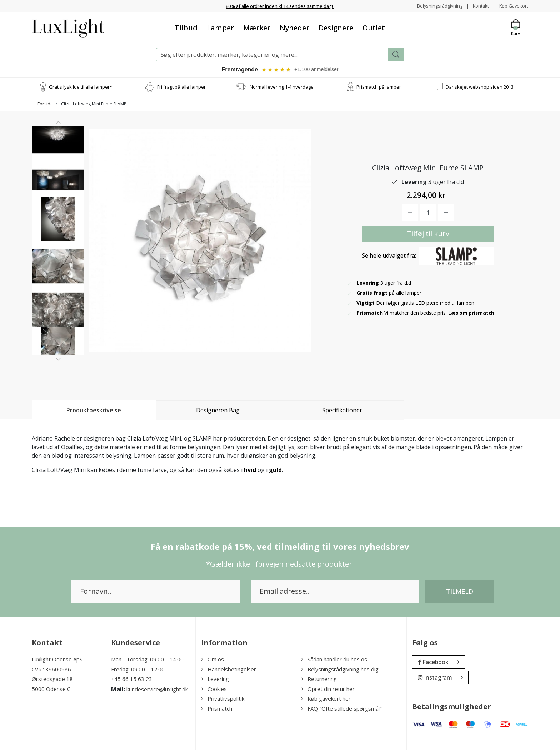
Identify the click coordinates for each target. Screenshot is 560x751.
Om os (212, 660)
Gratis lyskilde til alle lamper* (81, 88)
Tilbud (186, 28)
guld (275, 471)
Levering (215, 680)
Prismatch (217, 710)
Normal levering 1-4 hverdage (282, 88)
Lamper (220, 28)
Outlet (374, 28)
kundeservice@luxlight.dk (157, 690)
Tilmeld (460, 592)
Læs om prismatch (472, 314)
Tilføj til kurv (428, 235)
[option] (58, 156)
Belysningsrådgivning (433, 6)
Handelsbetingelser (229, 670)
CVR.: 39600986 (51, 670)
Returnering (319, 680)
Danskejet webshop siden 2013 (480, 88)
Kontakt (477, 6)
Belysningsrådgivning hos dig (340, 670)
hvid (250, 471)
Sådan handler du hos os (334, 660)
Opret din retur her (328, 690)
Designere (336, 28)
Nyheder (294, 28)
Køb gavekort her (326, 700)
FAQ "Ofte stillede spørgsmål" (341, 710)
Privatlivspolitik (223, 700)
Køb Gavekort (512, 6)
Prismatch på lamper (379, 88)
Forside (45, 105)
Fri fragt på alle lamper (181, 88)
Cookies (214, 690)
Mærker (257, 28)
